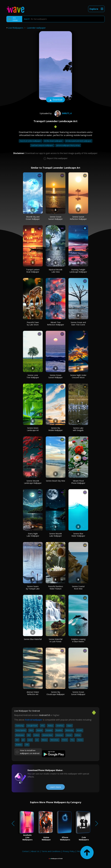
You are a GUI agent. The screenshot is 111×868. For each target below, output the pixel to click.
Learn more (55, 787)
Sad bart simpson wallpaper (42, 145)
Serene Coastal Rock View (78, 588)
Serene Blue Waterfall (33, 639)
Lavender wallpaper (36, 28)
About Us (35, 851)
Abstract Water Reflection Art (33, 693)
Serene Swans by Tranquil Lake (33, 588)
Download (55, 100)
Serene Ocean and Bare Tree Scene (78, 324)
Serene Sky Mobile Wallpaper (55, 429)
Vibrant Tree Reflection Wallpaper (56, 324)
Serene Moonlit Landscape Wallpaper (33, 482)
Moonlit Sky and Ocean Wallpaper (33, 218)
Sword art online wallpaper (31, 141)
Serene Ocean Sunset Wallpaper (55, 218)
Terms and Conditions (51, 851)
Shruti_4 (63, 113)
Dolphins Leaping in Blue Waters (78, 640)
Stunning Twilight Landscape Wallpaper (78, 271)
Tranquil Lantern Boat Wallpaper (33, 271)
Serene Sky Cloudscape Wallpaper (56, 693)
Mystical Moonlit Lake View (56, 271)
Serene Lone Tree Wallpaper (33, 376)
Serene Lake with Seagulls (78, 429)
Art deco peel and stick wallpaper (78, 141)
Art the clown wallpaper (53, 141)
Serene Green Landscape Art (33, 429)
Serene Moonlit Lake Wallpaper (56, 535)
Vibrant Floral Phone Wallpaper (78, 482)
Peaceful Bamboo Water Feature (56, 588)
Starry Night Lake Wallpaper (33, 535)
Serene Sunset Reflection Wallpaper (78, 218)
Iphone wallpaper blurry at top (68, 145)
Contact (26, 851)
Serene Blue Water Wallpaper (78, 535)
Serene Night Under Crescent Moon (78, 376)
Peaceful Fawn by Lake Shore (33, 324)
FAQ (79, 851)
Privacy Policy (69, 851)
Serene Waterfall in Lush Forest (56, 640)
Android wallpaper (34, 720)
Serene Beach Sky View (55, 481)
